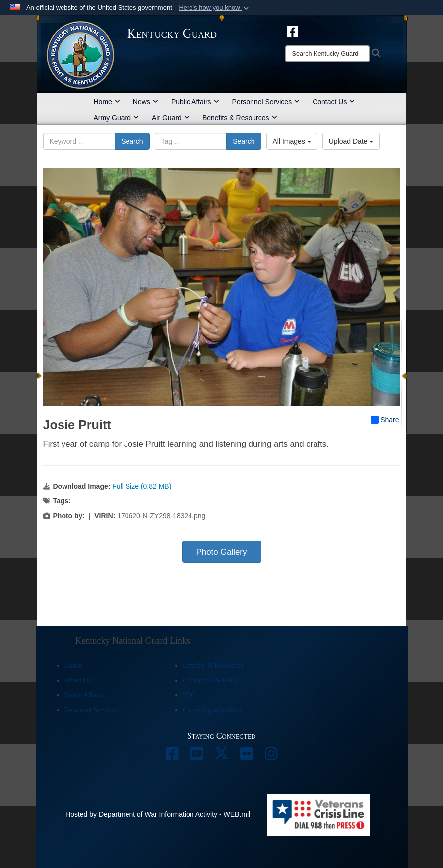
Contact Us (334, 102)
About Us (78, 680)
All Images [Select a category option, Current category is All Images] (292, 141)
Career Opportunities (212, 710)
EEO (189, 695)
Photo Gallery (222, 552)
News (146, 102)
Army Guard (116, 118)
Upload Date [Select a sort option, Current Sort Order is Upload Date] (351, 141)
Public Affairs (195, 102)
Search (132, 141)
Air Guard (171, 118)
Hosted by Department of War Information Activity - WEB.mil (158, 814)
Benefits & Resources (240, 118)
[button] (215, 8)
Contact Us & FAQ (209, 680)
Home (107, 102)
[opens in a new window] (292, 31)
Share (385, 420)
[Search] (327, 54)
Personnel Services (266, 102)
